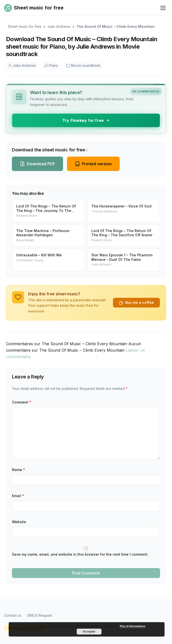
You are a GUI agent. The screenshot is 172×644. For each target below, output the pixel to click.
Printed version (93, 164)
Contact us (13, 615)
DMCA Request (40, 615)
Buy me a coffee (136, 303)
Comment (22, 402)
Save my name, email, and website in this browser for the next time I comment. (80, 554)
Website (19, 522)
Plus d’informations (133, 626)
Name (18, 470)
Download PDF (37, 164)
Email (18, 496)
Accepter (89, 632)
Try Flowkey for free (86, 120)
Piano (51, 65)
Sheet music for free (25, 26)
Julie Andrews (59, 26)
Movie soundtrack (83, 65)
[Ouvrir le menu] (163, 8)
